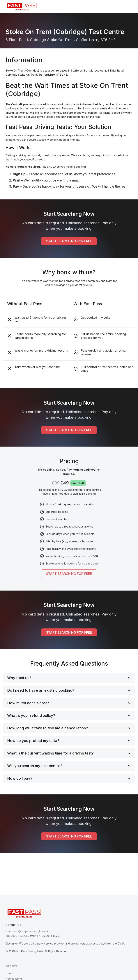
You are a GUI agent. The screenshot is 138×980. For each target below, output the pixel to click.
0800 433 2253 (20, 936)
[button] (130, 6)
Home (9, 973)
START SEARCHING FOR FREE (69, 241)
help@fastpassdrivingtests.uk (31, 931)
